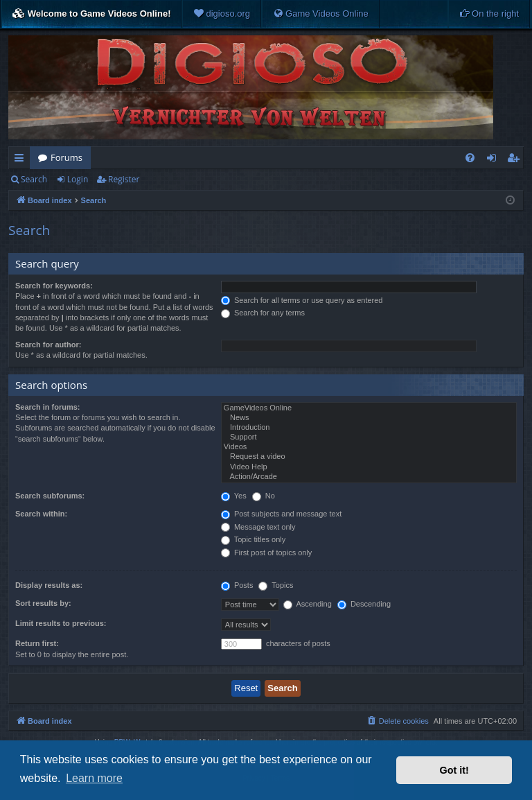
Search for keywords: (54, 286)
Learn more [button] (94, 778)
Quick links (22, 160)
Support (369, 437)
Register (124, 179)
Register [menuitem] (516, 160)
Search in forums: (48, 407)
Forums (66, 157)
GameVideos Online (369, 408)
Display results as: (49, 585)
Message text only (258, 527)
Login (78, 179)
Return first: (37, 643)
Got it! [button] (454, 770)
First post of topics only (267, 553)
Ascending (308, 604)
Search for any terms (263, 313)
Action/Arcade (369, 477)
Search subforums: (50, 496)
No (264, 496)
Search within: (41, 514)
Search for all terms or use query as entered (302, 300)
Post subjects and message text (281, 514)
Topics (276, 585)
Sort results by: (43, 603)
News (369, 418)
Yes (234, 496)
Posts (237, 585)
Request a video (369, 457)
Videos (369, 447)
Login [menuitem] (494, 160)
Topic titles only (253, 539)
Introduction (369, 428)
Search (34, 179)
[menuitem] (222, 14)
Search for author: (48, 345)
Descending (364, 604)
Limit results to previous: (61, 623)
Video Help (369, 467)
